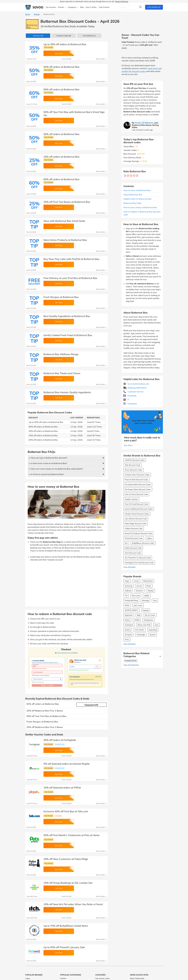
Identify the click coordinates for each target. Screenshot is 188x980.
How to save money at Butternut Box (140, 207)
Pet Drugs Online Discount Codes (138, 489)
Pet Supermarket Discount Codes (138, 485)
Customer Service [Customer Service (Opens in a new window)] (133, 392)
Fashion (63, 978)
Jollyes (149, 538)
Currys (136, 581)
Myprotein (129, 615)
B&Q (139, 615)
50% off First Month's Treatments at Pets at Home (72, 835)
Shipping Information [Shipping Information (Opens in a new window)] (135, 388)
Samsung (128, 586)
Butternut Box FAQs (132, 203)
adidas (147, 596)
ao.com (139, 586)
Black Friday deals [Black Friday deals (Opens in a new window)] (137, 978)
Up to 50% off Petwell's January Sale (64, 947)
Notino (127, 620)
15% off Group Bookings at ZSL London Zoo (68, 883)
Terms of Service (122, 1)
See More (128, 445)
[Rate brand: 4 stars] (134, 176)
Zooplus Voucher (131, 499)
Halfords (128, 591)
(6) (64, 36)
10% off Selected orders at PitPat (62, 788)
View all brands (129, 567)
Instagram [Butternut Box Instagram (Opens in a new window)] (130, 404)
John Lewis (138, 605)
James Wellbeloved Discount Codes (139, 509)
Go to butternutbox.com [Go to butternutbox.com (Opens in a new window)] (136, 384)
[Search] (131, 7)
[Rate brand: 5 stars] (137, 176)
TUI (126, 596)
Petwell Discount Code (134, 538)
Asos (157, 625)
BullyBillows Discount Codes (143, 543)
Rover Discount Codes (133, 470)
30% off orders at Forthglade (60, 740)
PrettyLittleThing (131, 600)
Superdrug (153, 630)
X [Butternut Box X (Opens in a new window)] (126, 400)
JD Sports (128, 635)
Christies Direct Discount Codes (137, 475)
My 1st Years (150, 615)
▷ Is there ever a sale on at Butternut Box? (48, 463)
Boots (149, 586)
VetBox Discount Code (134, 528)
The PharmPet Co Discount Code (138, 558)
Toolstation (129, 625)
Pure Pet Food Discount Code (136, 504)
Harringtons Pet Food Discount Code (139, 563)
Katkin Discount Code (133, 548)
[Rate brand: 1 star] (125, 176)
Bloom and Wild (144, 625)
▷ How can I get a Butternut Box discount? (48, 458)
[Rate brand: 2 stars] (128, 176)
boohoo (128, 630)
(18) (38, 36)
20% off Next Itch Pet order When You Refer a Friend (73, 904)
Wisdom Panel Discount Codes (137, 514)
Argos (127, 581)
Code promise (48, 47)
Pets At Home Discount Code (136, 494)
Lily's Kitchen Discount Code (136, 519)
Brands (37, 14)
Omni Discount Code (133, 553)
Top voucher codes (102, 978)
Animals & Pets (131, 661)
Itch (126, 543)
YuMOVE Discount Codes (135, 460)
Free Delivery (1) (89, 36)
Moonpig (145, 600)
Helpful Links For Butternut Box (137, 199)
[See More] (160, 656)
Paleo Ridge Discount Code (135, 524)
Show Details (101, 59)
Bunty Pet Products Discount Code (138, 533)
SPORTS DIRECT (131, 610)
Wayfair (151, 591)
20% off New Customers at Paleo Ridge (66, 859)
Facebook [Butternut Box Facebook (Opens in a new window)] (130, 396)
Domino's (139, 591)
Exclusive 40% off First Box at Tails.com (66, 811)
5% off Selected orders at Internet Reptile (67, 764)
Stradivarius (148, 620)
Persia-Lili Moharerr (144, 123)
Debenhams (148, 581)
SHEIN (137, 620)
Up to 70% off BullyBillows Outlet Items (66, 926)
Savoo (28, 14)
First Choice (140, 630)
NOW (127, 605)
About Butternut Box (133, 195)
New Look (136, 596)
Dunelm (152, 635)
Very (155, 600)
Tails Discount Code (132, 465)
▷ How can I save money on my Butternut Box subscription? (56, 469)
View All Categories (131, 665)
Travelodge (141, 635)
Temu (127, 640)
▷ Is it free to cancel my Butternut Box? (46, 474)
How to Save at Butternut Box (137, 190)
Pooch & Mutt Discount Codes (136, 480)
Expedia (146, 610)
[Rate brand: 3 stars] (131, 176)
